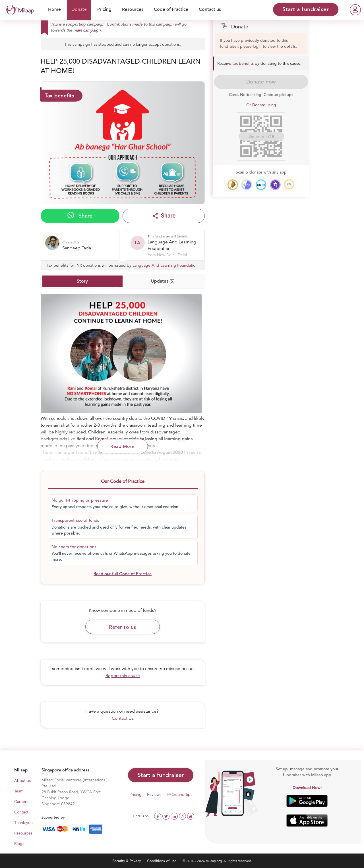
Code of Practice (171, 9)
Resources (133, 9)
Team (19, 791)
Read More (123, 446)
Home (54, 9)
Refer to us (123, 627)
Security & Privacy (127, 861)
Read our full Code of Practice (123, 574)
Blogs (19, 844)
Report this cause (123, 676)
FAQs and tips (179, 794)
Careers (21, 802)
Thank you (23, 823)
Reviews (154, 794)
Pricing (104, 9)
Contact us (210, 9)
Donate (79, 9)
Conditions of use (162, 861)
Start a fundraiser (161, 775)
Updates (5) (163, 281)
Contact (21, 812)
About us (22, 781)
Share (80, 216)
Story (82, 281)
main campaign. (88, 30)
